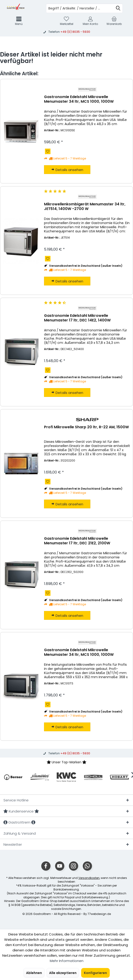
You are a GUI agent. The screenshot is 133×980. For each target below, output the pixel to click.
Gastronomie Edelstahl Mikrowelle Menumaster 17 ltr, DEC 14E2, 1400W (77, 318)
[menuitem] (114, 21)
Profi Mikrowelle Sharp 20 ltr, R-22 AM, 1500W (86, 427)
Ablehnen (34, 973)
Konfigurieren (95, 973)
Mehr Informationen (67, 961)
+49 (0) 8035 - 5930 (75, 32)
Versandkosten (89, 878)
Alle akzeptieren (63, 973)
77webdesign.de (99, 914)
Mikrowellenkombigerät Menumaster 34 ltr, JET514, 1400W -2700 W (85, 207)
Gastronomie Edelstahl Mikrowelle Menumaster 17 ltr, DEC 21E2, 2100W (77, 541)
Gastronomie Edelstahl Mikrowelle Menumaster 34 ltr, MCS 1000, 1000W (79, 99)
